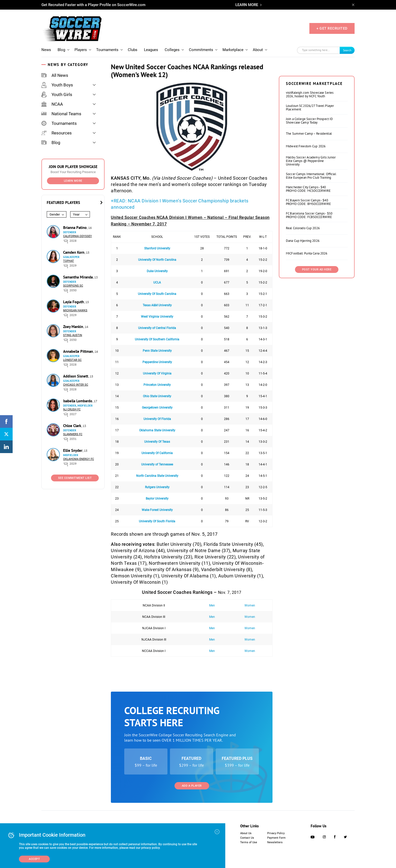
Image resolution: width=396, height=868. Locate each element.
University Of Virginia (157, 373)
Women (250, 605)
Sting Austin (73, 335)
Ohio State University (157, 396)
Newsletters (275, 842)
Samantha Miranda (78, 277)
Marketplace (233, 50)
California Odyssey (78, 236)
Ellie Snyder (73, 450)
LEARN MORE (247, 5)
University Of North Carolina (157, 260)
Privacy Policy (276, 833)
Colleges (172, 50)
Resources (57, 133)
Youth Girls (57, 95)
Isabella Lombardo (78, 401)
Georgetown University (157, 408)
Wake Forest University (157, 510)
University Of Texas (157, 442)
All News (55, 75)
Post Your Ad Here (317, 269)
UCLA (157, 283)
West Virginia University (157, 317)
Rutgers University (157, 487)
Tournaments (107, 50)
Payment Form (276, 838)
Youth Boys (57, 85)
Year (76, 214)
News (46, 50)
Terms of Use (249, 842)
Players (81, 50)
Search (347, 50)
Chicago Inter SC (76, 385)
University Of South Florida (157, 521)
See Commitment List (75, 478)
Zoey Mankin (74, 327)
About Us (246, 833)
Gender (55, 214)
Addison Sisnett (76, 376)
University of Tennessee (157, 464)
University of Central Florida (157, 328)
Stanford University (157, 248)
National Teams (61, 114)
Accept (34, 859)
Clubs (133, 50)
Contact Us (247, 838)
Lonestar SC (72, 360)
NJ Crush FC (72, 409)
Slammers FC (73, 434)
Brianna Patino (75, 228)
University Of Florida (157, 419)
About (258, 50)
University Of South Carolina (157, 294)
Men (212, 605)
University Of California (157, 453)
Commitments (201, 50)
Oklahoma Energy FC (79, 459)
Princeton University (157, 385)
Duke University (157, 271)
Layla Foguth (74, 302)
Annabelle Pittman (79, 351)
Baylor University (157, 499)
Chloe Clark (73, 426)
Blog (61, 50)
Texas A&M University (157, 305)
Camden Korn (74, 252)
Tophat (69, 261)
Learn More (73, 181)
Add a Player (192, 786)
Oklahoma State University (157, 430)
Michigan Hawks (75, 310)
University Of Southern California (157, 339)
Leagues (151, 50)
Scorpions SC (73, 286)
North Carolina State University (157, 476)
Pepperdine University (157, 362)
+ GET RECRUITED (332, 28)
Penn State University (157, 351)
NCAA (52, 104)
